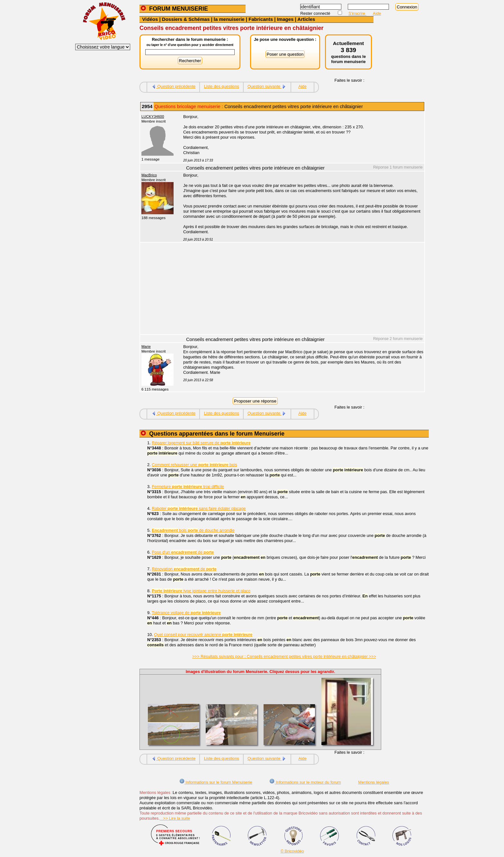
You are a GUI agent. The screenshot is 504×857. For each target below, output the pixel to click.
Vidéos (150, 19)
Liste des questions (221, 86)
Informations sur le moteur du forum (305, 782)
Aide (377, 13)
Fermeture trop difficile (188, 487)
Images (285, 19)
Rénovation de (184, 569)
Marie (146, 346)
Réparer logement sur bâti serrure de (201, 443)
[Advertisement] (300, 289)
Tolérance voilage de (186, 613)
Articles (306, 19)
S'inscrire (357, 13)
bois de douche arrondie (193, 530)
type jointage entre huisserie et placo (201, 591)
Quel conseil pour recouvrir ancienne (203, 635)
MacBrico (149, 175)
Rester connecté (316, 13)
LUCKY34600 (153, 116)
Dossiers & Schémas (186, 19)
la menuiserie (229, 19)
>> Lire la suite (175, 818)
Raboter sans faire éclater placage (199, 508)
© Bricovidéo (292, 851)
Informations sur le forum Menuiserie (216, 782)
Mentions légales (373, 782)
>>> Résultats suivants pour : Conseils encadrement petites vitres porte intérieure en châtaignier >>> (284, 656)
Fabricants (261, 19)
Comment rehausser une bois (194, 465)
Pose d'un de (183, 552)
